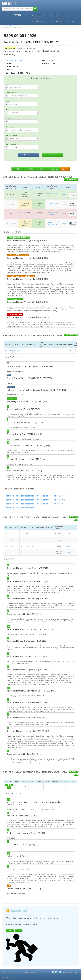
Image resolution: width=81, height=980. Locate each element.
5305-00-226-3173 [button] (12, 500)
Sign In (50, 21)
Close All (65, 169)
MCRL (18, 169)
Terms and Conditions (29, 972)
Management (54, 169)
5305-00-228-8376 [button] (27, 504)
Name (8, 84)
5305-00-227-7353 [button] (59, 500)
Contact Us (55, 15)
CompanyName (12, 93)
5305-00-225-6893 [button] (43, 496)
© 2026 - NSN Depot (70, 972)
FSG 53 (9, 60)
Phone (8, 110)
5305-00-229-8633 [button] (27, 508)
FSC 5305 (18, 60)
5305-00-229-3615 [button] (12, 508)
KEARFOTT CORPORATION (52, 223)
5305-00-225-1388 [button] (12, 496)
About (46, 15)
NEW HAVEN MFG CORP (52, 195)
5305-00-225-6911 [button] (59, 496)
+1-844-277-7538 (38, 21)
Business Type (11, 135)
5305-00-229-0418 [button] (43, 504)
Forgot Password (71, 21)
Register (59, 21)
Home (38, 15)
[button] (18, 15)
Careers (64, 15)
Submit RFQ (74, 179)
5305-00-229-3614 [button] (59, 504)
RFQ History (29, 15)
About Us (16, 972)
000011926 (17, 351)
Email (8, 101)
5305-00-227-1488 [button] (43, 500)
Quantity (9, 118)
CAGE (42, 169)
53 (6, 351)
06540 (64, 195)
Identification (30, 169)
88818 (64, 223)
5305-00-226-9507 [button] (27, 500)
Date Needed (11, 144)
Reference (10, 127)
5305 (10, 351)
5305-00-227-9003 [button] (12, 504)
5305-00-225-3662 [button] (27, 496)
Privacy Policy (6, 977)
